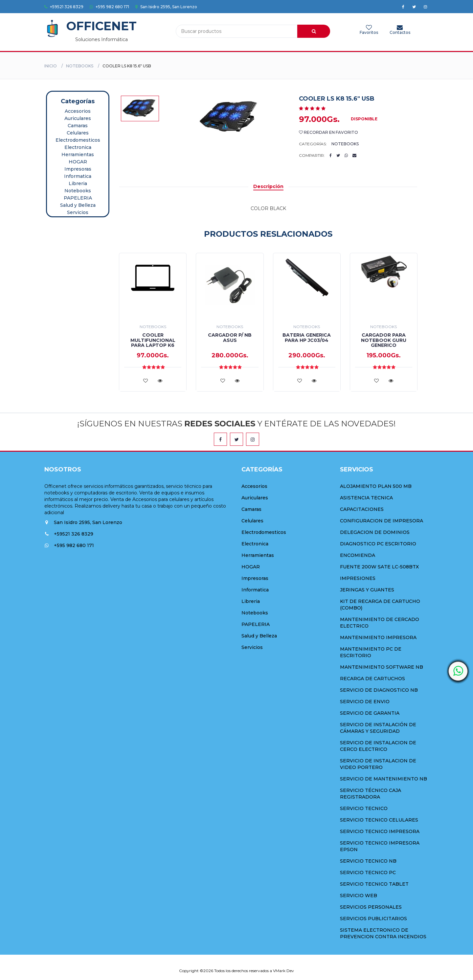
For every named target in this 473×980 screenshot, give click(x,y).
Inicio (51, 66)
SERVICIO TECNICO (364, 808)
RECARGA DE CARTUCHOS (372, 679)
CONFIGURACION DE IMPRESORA (382, 521)
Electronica (78, 147)
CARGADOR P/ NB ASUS (230, 337)
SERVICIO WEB (359, 896)
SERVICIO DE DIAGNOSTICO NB (379, 690)
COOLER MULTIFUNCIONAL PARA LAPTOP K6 (153, 340)
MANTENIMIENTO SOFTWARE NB (382, 667)
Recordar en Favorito (328, 132)
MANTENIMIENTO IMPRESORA (378, 637)
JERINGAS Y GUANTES (367, 590)
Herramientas (78, 155)
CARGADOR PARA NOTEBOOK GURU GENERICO (384, 340)
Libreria (78, 183)
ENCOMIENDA (358, 555)
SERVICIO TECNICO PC (368, 872)
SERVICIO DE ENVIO (365, 702)
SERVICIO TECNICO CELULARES (379, 820)
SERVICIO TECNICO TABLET (374, 884)
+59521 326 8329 (64, 7)
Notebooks (80, 66)
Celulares (78, 133)
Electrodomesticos (78, 140)
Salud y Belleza (78, 205)
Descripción (268, 186)
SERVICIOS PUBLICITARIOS (373, 919)
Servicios (78, 212)
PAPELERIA (78, 198)
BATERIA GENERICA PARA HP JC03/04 (307, 337)
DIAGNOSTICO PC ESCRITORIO (378, 544)
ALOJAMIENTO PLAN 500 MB (376, 486)
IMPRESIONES (358, 578)
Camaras (78, 126)
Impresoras (78, 169)
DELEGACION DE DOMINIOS (375, 532)
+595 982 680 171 (109, 7)
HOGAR (78, 162)
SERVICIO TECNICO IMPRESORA (380, 831)
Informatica (78, 176)
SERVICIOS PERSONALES (371, 907)
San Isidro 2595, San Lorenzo (166, 7)
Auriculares (78, 118)
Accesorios (78, 111)
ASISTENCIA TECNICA (366, 498)
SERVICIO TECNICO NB (368, 861)
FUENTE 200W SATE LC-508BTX (379, 567)
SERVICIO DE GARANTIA (370, 713)
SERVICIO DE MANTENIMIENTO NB (383, 779)
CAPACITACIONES (362, 509)
